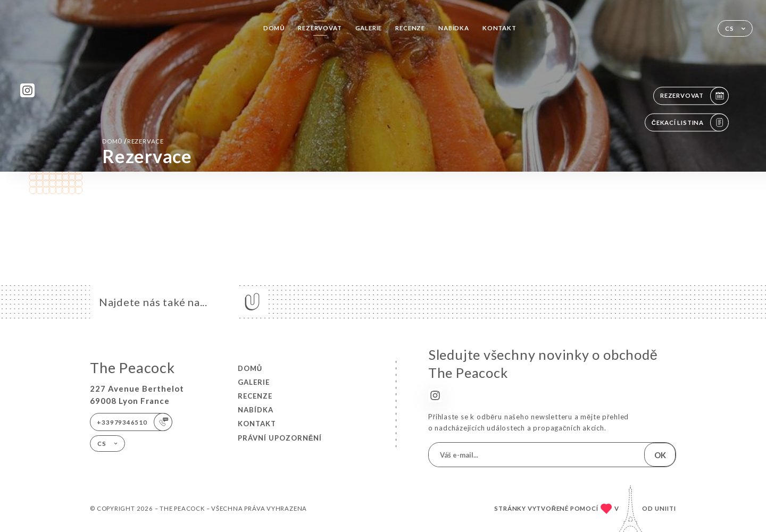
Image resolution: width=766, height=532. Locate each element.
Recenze (410, 28)
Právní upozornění (280, 438)
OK (660, 455)
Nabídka (454, 28)
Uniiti (665, 508)
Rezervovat (320, 28)
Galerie (369, 28)
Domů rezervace (133, 141)
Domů (274, 28)
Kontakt (499, 28)
